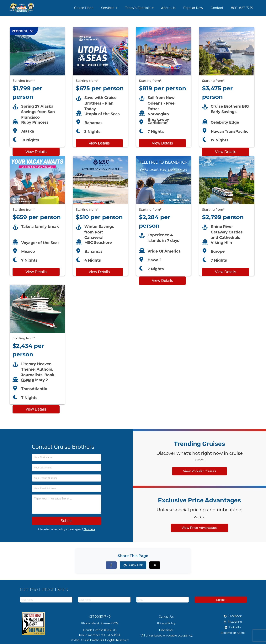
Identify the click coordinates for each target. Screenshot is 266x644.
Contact (217, 8)
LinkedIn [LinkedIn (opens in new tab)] (233, 627)
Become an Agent (233, 633)
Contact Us (166, 617)
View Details (36, 152)
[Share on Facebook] (111, 565)
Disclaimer (166, 630)
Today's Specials (139, 8)
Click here (89, 529)
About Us (168, 8)
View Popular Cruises (199, 471)
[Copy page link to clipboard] (133, 565)
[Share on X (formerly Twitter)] (155, 565)
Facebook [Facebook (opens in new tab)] (233, 616)
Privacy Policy (166, 623)
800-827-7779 (242, 8)
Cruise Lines (84, 8)
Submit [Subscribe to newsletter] (221, 600)
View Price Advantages (199, 528)
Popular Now (193, 8)
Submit (66, 521)
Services (109, 8)
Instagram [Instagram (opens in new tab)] (233, 622)
